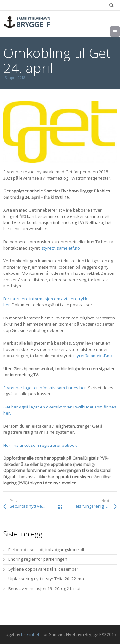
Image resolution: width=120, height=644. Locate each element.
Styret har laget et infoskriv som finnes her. (45, 388)
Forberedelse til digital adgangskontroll (46, 550)
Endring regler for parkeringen (38, 559)
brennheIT (31, 634)
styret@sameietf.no (61, 248)
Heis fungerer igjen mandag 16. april (95, 506)
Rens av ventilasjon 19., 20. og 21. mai (44, 588)
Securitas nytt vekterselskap (35, 506)
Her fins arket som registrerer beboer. (40, 445)
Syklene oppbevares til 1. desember (43, 569)
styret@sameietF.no (93, 356)
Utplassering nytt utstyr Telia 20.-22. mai (47, 579)
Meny (120, 32)
